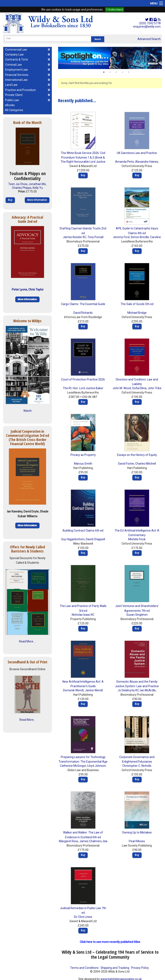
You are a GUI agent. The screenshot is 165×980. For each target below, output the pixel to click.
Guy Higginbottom (73, 539)
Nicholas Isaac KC (83, 615)
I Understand (115, 10)
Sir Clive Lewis (83, 917)
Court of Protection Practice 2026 (83, 379)
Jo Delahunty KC (128, 690)
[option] (110, 58)
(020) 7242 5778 (150, 23)
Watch (27, 411)
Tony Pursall (95, 237)
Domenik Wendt (73, 690)
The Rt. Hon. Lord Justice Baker (83, 388)
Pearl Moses (137, 841)
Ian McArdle (148, 690)
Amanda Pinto (125, 162)
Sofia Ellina (139, 388)
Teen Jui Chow (18, 184)
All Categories (14, 110)
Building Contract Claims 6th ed (83, 531)
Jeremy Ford (121, 237)
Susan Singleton (137, 615)
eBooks (10, 105)
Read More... (27, 720)
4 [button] (122, 72)
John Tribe (155, 388)
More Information (37, 200)
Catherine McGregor (73, 766)
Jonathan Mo (37, 184)
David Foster (126, 464)
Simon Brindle (140, 237)
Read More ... (27, 641)
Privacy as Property (83, 455)
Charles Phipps (22, 188)
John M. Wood (122, 388)
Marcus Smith (83, 464)
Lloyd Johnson (97, 766)
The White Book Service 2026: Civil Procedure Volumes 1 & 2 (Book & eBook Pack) (83, 158)
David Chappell (95, 539)
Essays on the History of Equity (137, 455)
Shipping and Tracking (115, 968)
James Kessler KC (75, 237)
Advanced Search (149, 39)
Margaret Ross (69, 841)
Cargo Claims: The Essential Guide (83, 304)
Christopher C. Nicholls (137, 766)
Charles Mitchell (146, 464)
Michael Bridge (137, 313)
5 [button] (129, 72)
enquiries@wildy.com (147, 27)
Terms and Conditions (84, 968)
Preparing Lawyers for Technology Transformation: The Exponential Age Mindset (83, 762)
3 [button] (116, 72)
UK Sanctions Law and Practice (137, 153)
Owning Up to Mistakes (137, 832)
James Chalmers (91, 841)
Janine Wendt (94, 690)
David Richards (83, 313)
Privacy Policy (140, 968)
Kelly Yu (38, 188)
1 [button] (104, 72)
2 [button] (110, 72)
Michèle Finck (137, 539)
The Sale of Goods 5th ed (137, 304)
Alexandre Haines (147, 162)
